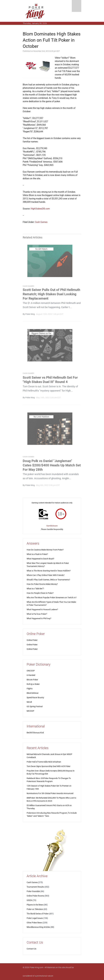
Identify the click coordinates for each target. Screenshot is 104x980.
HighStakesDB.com (40, 209)
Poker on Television (35, 909)
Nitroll (29, 702)
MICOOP (30, 711)
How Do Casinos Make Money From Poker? (45, 550)
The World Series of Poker (38, 914)
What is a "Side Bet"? (35, 589)
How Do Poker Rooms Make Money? (42, 584)
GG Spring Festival (35, 706)
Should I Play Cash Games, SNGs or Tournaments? (48, 580)
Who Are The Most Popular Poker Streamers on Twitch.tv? (52, 597)
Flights (30, 689)
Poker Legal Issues (35, 918)
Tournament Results (35, 887)
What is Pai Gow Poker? (37, 614)
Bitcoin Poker (32, 680)
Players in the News (35, 905)
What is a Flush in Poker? (37, 554)
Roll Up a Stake (33, 684)
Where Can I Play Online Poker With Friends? (46, 575)
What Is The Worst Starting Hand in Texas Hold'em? (49, 571)
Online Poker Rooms (35, 896)
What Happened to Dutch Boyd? (40, 559)
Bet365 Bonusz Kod (35, 733)
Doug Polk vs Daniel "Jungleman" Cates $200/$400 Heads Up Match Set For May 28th (52, 466)
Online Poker (32, 640)
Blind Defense (32, 693)
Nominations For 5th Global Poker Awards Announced (50, 793)
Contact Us (31, 949)
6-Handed (31, 675)
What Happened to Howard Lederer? (42, 610)
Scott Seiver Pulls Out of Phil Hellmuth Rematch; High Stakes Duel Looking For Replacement (51, 295)
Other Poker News (34, 923)
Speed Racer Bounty (35, 698)
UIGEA (29, 900)
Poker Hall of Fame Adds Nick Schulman (44, 762)
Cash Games (41, 222)
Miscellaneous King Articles (38, 927)
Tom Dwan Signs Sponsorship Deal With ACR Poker (49, 766)
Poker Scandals (33, 891)
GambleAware (52, 526)
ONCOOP (31, 671)
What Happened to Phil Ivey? (39, 618)
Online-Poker (32, 649)
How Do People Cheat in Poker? (40, 593)
